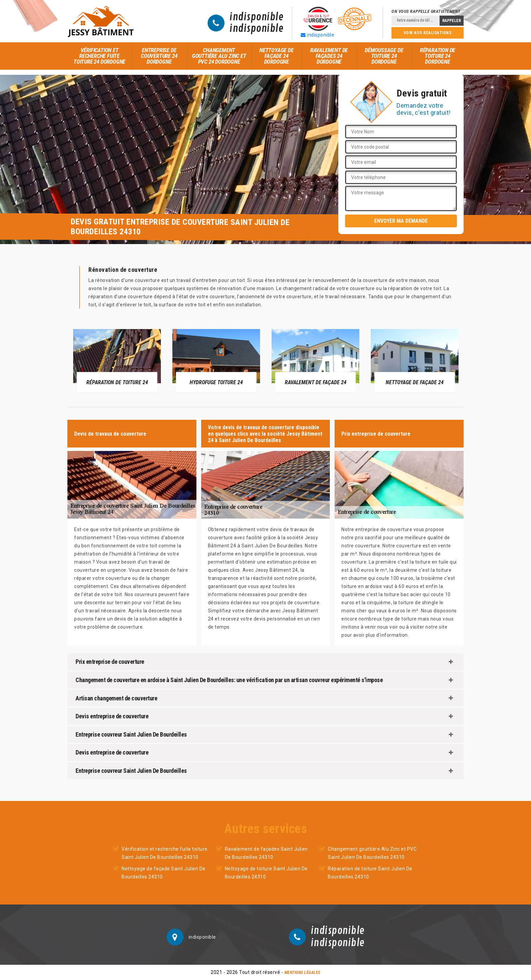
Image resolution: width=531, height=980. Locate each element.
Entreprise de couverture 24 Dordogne (159, 56)
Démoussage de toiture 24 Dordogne (384, 56)
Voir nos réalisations (428, 33)
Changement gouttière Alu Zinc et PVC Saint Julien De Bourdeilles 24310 (372, 853)
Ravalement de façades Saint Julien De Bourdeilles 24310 (266, 853)
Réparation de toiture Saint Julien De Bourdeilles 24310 (370, 873)
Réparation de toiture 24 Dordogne (438, 56)
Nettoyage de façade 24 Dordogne (277, 56)
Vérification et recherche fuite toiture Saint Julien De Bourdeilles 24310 (165, 853)
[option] (117, 361)
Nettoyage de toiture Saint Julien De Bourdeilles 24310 (266, 873)
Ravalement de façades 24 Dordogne (329, 56)
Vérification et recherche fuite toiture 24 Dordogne (99, 56)
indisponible (257, 17)
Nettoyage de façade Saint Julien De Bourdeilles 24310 (164, 873)
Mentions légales (302, 973)
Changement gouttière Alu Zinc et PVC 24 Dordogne (219, 56)
